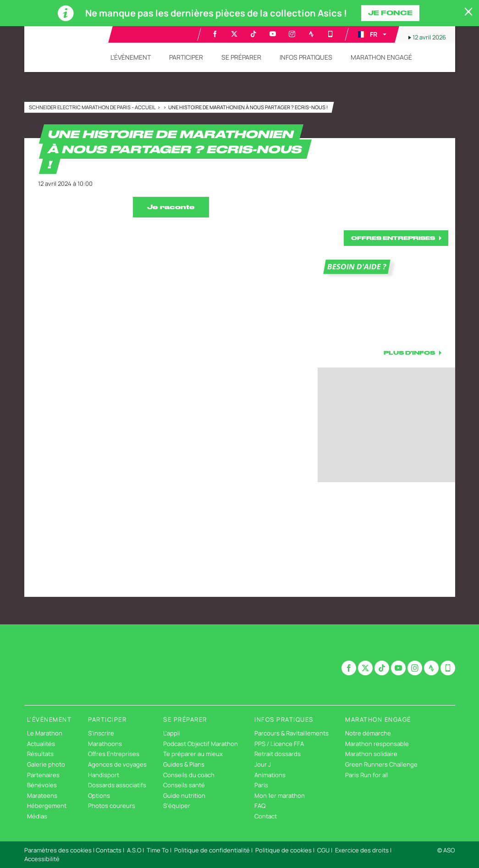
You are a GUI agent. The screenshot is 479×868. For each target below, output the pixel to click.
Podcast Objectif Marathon (201, 744)
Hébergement (47, 806)
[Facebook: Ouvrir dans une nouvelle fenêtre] (215, 34)
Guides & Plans (184, 764)
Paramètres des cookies (58, 850)
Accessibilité (42, 859)
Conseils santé (184, 785)
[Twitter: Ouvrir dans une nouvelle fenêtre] (234, 34)
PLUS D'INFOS (409, 353)
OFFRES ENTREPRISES (393, 238)
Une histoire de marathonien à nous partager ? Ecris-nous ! (248, 107)
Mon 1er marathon (280, 796)
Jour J (263, 764)
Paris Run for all (367, 775)
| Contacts (107, 850)
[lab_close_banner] (468, 12)
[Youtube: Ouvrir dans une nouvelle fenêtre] (273, 34)
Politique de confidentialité (212, 850)
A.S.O (134, 850)
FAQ (260, 806)
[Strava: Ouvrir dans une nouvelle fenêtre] (311, 34)
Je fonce (390, 13)
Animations (270, 775)
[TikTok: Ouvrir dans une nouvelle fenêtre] (253, 34)
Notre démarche (368, 733)
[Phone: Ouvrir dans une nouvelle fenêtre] (330, 34)
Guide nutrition (184, 796)
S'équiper (177, 806)
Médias (37, 816)
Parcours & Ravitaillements (292, 733)
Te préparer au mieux (193, 754)
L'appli (172, 733)
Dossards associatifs (117, 785)
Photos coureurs (112, 806)
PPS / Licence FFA (279, 744)
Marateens (42, 796)
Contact (266, 816)
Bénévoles (42, 785)
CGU (323, 850)
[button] (372, 34)
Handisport (104, 775)
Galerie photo (46, 764)
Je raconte (171, 207)
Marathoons (105, 744)
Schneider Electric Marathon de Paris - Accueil (93, 107)
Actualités (41, 744)
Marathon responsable (377, 744)
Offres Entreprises (114, 754)
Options (99, 796)
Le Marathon (45, 733)
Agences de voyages (117, 764)
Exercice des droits (362, 850)
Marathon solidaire (371, 754)
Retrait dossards (278, 754)
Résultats (40, 754)
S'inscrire (101, 733)
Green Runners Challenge (381, 764)
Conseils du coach (189, 775)
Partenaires (43, 775)
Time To (158, 850)
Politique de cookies (284, 850)
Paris (261, 785)
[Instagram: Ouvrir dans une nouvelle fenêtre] (292, 34)
